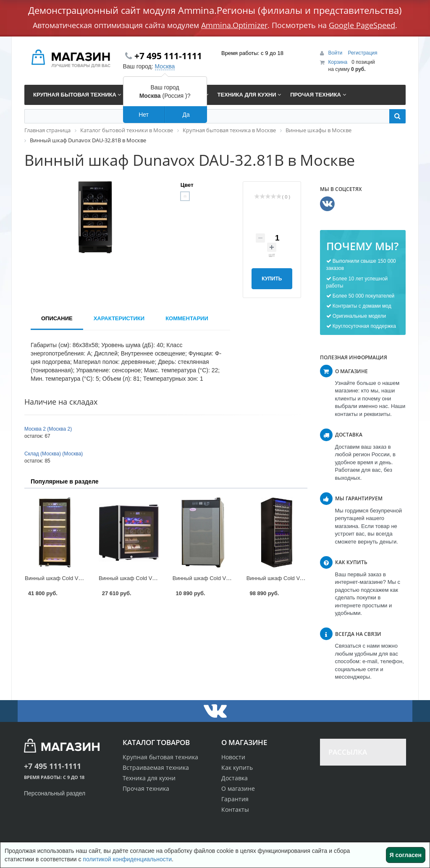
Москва (165, 66)
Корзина (338, 62)
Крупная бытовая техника (160, 757)
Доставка (235, 778)
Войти (336, 53)
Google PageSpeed (362, 25)
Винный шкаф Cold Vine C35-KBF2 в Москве (81, 578)
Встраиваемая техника (156, 767)
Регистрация (362, 53)
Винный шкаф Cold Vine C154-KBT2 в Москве (304, 578)
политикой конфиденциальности (127, 859)
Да (186, 115)
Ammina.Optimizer (234, 25)
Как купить (237, 767)
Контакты (235, 809)
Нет (144, 115)
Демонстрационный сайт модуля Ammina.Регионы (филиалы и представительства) (215, 10)
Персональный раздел (55, 793)
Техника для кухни (149, 778)
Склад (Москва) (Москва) (54, 454)
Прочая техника (146, 788)
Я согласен (406, 855)
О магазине (238, 788)
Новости (233, 757)
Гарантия (235, 799)
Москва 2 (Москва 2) (48, 429)
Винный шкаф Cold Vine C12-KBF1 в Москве (155, 578)
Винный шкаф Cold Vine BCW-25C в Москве (228, 578)
